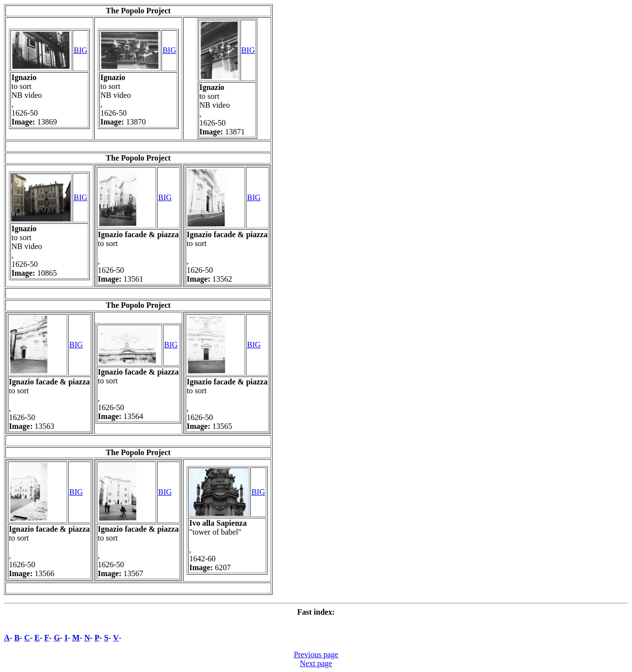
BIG (80, 50)
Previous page (316, 654)
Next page (316, 663)
